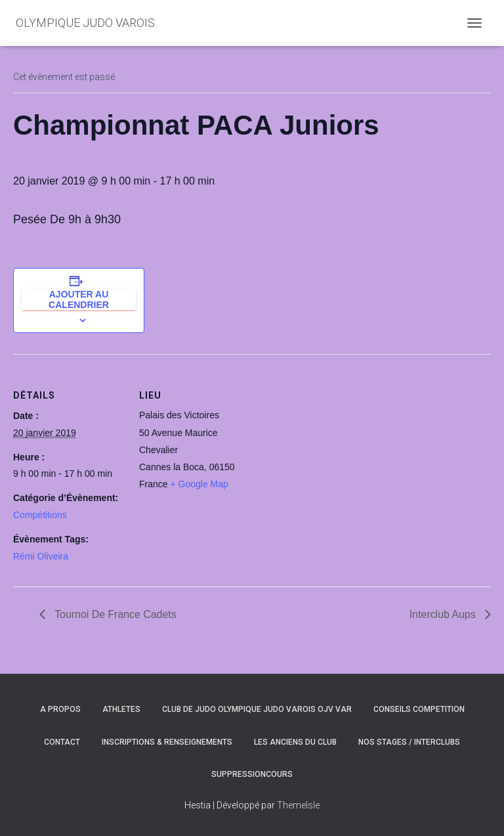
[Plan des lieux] (334, 445)
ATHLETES (121, 709)
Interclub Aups (444, 614)
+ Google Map (199, 484)
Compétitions (40, 515)
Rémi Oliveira (41, 556)
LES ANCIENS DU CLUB (295, 742)
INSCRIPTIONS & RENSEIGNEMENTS (167, 742)
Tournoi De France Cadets (115, 614)
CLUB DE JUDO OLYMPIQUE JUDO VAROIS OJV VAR (257, 709)
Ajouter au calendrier (79, 299)
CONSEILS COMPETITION (419, 709)
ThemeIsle (298, 805)
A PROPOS (60, 709)
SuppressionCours (252, 774)
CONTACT (62, 742)
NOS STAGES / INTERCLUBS (409, 742)
